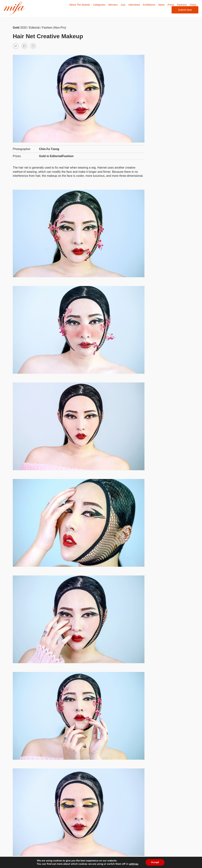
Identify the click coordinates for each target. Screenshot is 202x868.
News (161, 5)
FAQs (193, 5)
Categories (99, 5)
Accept (157, 862)
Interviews (134, 5)
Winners (113, 5)
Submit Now (185, 10)
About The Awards (80, 5)
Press (171, 5)
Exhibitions (149, 5)
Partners (182, 5)
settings (135, 864)
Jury (123, 5)
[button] (16, 46)
